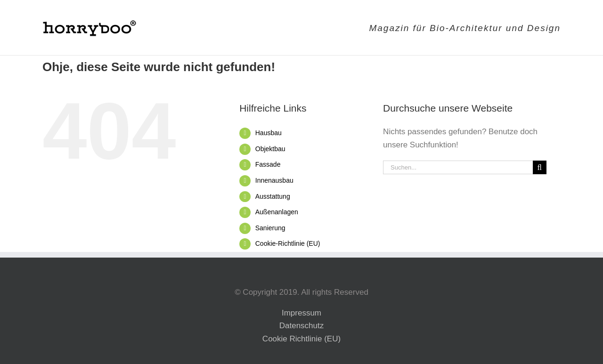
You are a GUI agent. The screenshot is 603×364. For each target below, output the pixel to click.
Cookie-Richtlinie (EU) (288, 243)
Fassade (268, 164)
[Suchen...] (458, 167)
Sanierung (270, 228)
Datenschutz (302, 326)
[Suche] (540, 167)
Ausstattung (273, 196)
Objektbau (270, 149)
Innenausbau (274, 180)
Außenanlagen (277, 212)
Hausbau (269, 133)
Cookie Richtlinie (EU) (301, 339)
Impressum (301, 313)
